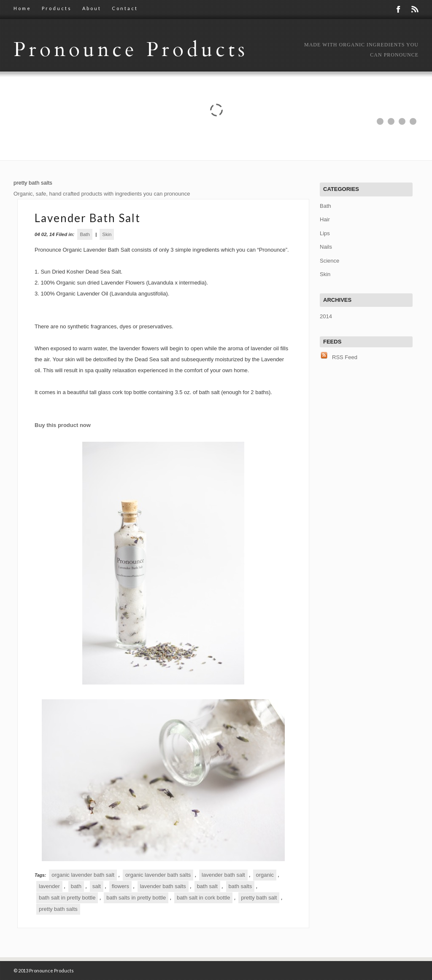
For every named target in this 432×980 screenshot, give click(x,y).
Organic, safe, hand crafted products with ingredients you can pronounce (102, 194)
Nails (326, 247)
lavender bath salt (223, 875)
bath (76, 886)
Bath (85, 234)
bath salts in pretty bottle (136, 898)
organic (265, 875)
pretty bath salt (259, 898)
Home (22, 8)
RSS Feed (345, 357)
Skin (107, 234)
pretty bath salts (58, 909)
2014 (326, 316)
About (92, 8)
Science (329, 261)
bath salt (207, 886)
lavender (49, 886)
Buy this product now (63, 425)
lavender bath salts (163, 886)
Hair (325, 219)
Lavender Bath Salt (88, 218)
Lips (325, 233)
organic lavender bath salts (158, 875)
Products (57, 8)
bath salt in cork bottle (203, 898)
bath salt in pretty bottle (67, 898)
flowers (120, 886)
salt (97, 886)
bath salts (240, 886)
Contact (125, 8)
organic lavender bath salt (83, 875)
